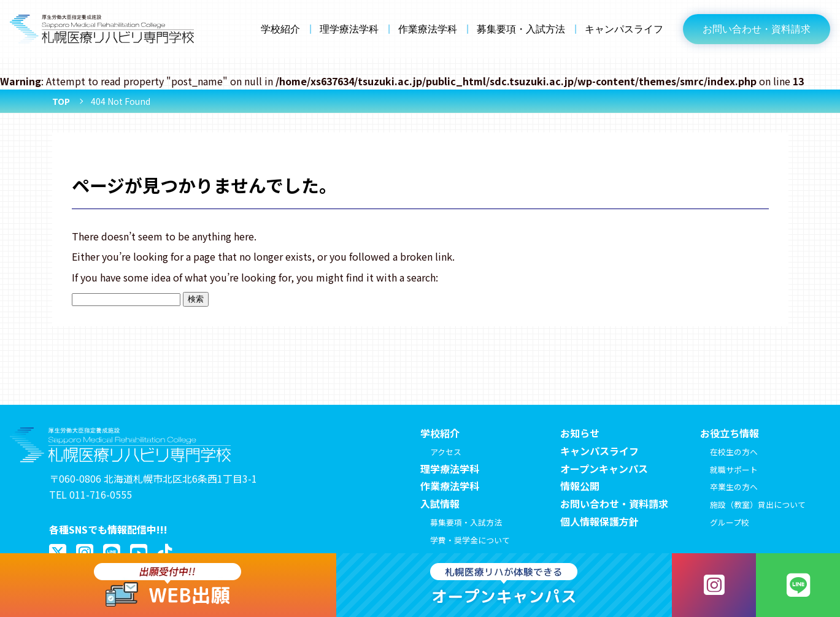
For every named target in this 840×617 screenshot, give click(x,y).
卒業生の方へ (734, 487)
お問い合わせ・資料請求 (614, 504)
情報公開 (580, 486)
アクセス (446, 452)
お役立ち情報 (730, 433)
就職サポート (734, 469)
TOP (61, 101)
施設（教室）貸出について (758, 504)
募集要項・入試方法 (521, 29)
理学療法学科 (349, 29)
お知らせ (580, 433)
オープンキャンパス (604, 469)
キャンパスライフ (624, 29)
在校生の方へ (734, 452)
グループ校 (730, 522)
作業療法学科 (428, 29)
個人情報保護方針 (599, 521)
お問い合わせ (757, 29)
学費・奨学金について (470, 540)
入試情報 (440, 504)
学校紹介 (280, 29)
